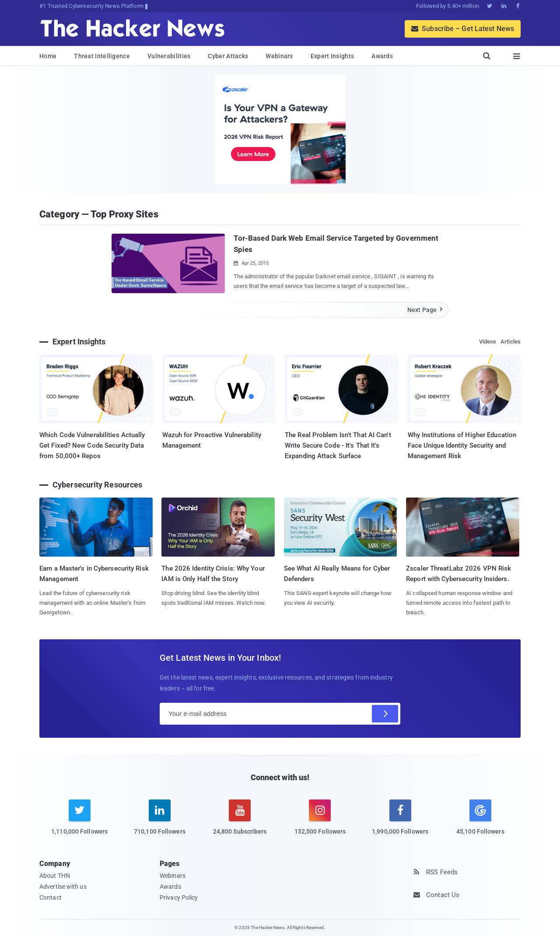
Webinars (279, 56)
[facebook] (400, 823)
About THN (55, 876)
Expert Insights (332, 56)
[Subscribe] (385, 714)
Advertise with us (63, 887)
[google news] (480, 819)
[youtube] (240, 823)
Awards (382, 56)
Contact (51, 897)
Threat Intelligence (102, 56)
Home (48, 56)
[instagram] (320, 823)
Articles (511, 342)
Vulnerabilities (169, 56)
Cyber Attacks (228, 56)
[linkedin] (159, 823)
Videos (488, 342)
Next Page (425, 310)
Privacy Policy (179, 897)
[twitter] (79, 823)
